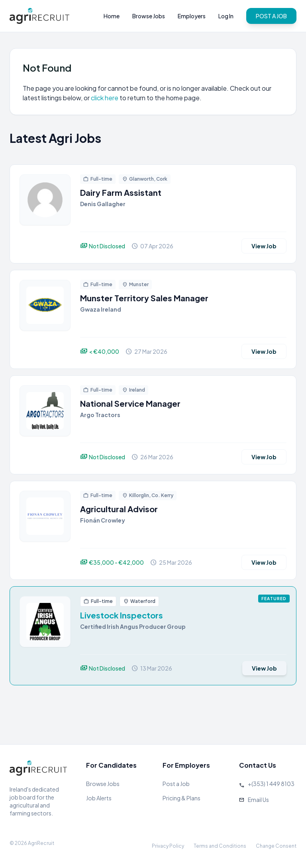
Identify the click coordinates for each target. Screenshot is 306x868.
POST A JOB (271, 16)
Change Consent (276, 846)
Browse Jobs (149, 16)
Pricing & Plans (181, 798)
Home (112, 16)
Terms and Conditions (220, 846)
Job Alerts (99, 798)
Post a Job (176, 784)
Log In (226, 16)
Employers (192, 16)
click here (105, 98)
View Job (264, 246)
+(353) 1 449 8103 (271, 784)
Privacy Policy (168, 846)
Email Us (258, 800)
